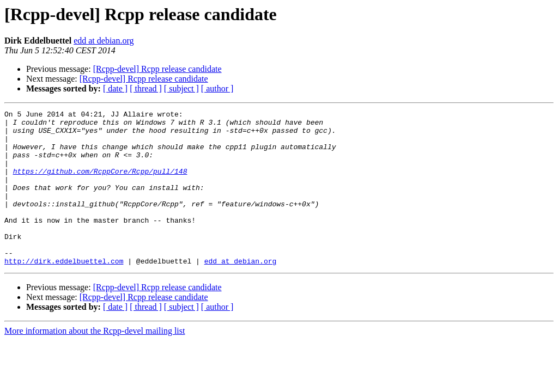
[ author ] (217, 88)
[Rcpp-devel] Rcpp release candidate (157, 69)
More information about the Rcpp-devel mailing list (95, 362)
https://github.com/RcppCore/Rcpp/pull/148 (100, 184)
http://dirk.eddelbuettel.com (64, 292)
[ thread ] (146, 88)
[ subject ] (181, 88)
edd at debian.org (104, 41)
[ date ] (115, 88)
